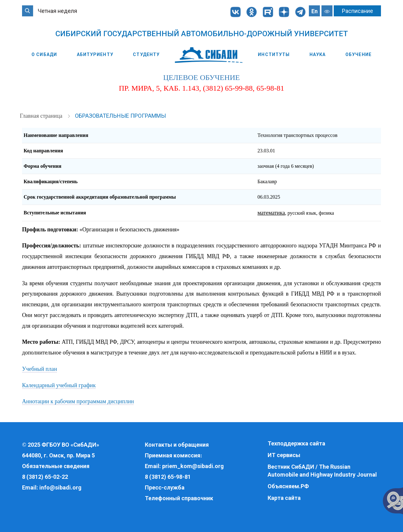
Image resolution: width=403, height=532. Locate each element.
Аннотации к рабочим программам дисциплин (78, 401)
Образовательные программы (120, 116)
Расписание (358, 11)
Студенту (146, 54)
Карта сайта (284, 498)
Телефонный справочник (179, 498)
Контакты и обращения (177, 445)
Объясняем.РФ (288, 486)
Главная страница (42, 116)
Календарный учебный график (59, 385)
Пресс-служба (165, 487)
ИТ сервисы (284, 455)
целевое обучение (201, 77)
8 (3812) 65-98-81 (168, 477)
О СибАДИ (44, 54)
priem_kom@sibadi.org (193, 466)
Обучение (358, 54)
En (315, 11)
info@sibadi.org (60, 487)
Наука (318, 54)
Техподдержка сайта (296, 443)
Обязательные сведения (56, 466)
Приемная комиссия (173, 455)
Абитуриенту (95, 54)
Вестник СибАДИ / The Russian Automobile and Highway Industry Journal (322, 471)
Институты (274, 54)
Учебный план (40, 369)
